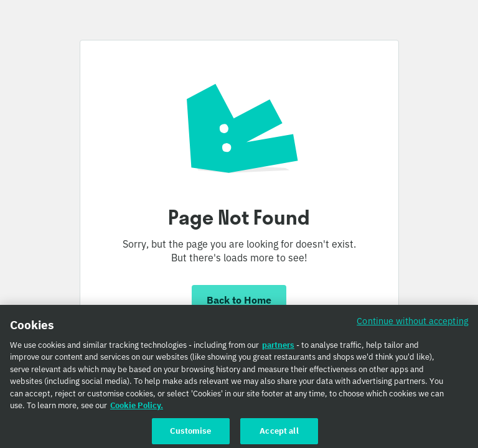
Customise (190, 435)
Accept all (279, 435)
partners (278, 349)
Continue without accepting (413, 324)
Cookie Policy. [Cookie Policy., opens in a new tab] (137, 409)
